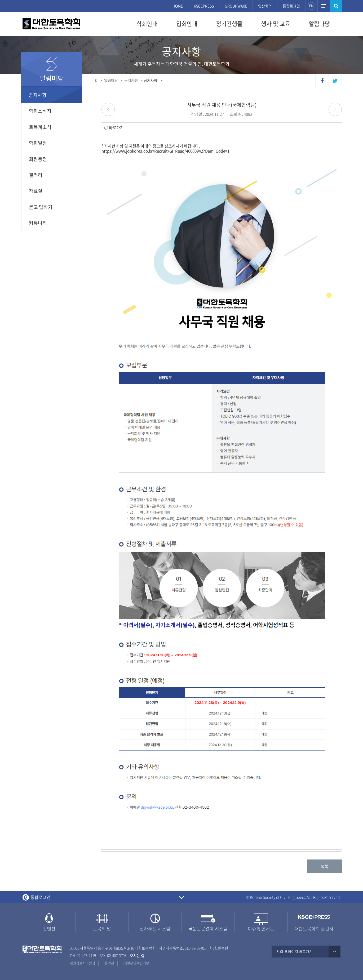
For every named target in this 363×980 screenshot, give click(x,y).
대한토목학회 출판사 (314, 928)
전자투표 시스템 (155, 928)
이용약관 (108, 963)
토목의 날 (102, 928)
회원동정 (38, 159)
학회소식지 (40, 111)
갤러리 (36, 175)
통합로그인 (291, 6)
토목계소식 (40, 127)
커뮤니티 (38, 223)
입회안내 (187, 24)
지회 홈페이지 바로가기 (306, 952)
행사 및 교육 (276, 24)
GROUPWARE (236, 6)
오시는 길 (137, 955)
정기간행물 (229, 24)
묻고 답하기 (41, 207)
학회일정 (38, 143)
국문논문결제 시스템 (208, 928)
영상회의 (265, 6)
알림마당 (319, 24)
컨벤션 (49, 928)
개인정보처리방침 (82, 963)
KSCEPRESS (204, 6)
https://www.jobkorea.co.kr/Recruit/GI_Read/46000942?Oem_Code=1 (165, 151)
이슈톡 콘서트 (261, 928)
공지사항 (150, 80)
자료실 (36, 191)
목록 (325, 866)
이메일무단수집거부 (135, 963)
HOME (178, 6)
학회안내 (147, 24)
